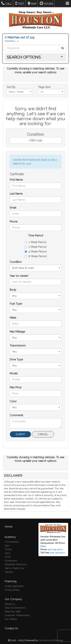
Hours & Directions (15, 605)
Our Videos (11, 616)
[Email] (35, 214)
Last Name (16, 194)
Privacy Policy (12, 587)
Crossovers (11, 558)
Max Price (16, 387)
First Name (16, 180)
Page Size (44, 87)
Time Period (35, 236)
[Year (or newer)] (35, 282)
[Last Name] (35, 200)
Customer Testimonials (17, 612)
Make (13, 318)
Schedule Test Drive (16, 561)
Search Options (24, 57)
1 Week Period (35, 242)
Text (20, 3)
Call (7, 3)
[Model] (35, 379)
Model (14, 373)
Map (32, 3)
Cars (7, 543)
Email (13, 208)
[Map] (43, 543)
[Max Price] (35, 393)
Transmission (18, 346)
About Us (10, 601)
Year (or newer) (19, 276)
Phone (14, 222)
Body (13, 290)
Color (13, 401)
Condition (16, 262)
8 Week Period (36, 256)
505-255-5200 (58, 550)
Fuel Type (16, 304)
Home (9, 524)
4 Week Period (35, 252)
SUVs (8, 554)
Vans (7, 550)
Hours (46, 3)
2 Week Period (35, 247)
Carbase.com (45, 637)
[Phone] (35, 228)
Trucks (8, 546)
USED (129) (36, 140)
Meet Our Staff (13, 608)
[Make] (35, 324)
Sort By (11, 87)
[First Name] (35, 186)
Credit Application (14, 583)
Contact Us (11, 625)
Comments (16, 415)
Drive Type (16, 359)
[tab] (35, 57)
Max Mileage (17, 332)
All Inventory (12, 539)
